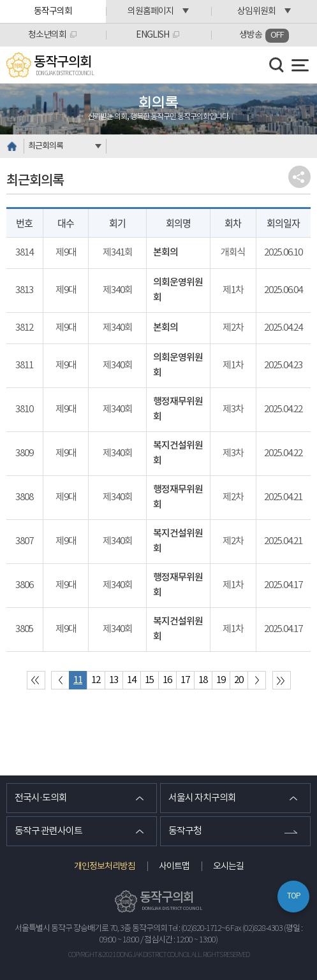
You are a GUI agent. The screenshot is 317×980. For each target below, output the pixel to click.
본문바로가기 (0, 0)
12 (96, 680)
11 (78, 680)
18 (203, 680)
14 (131, 680)
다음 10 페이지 (257, 680)
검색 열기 (277, 65)
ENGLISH (152, 35)
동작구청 (185, 831)
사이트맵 (174, 867)
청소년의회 (47, 35)
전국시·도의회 (41, 798)
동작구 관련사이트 (48, 831)
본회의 (166, 253)
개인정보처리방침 (105, 867)
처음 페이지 (36, 680)
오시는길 (228, 867)
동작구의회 (53, 11)
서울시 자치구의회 (202, 798)
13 (114, 680)
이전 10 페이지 (60, 680)
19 (221, 680)
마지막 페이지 (282, 680)
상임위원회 (256, 11)
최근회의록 (46, 146)
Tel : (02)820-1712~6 (199, 929)
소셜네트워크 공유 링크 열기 (299, 177)
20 (239, 680)
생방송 (264, 36)
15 (149, 680)
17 (185, 680)
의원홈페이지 (151, 11)
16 (167, 680)
